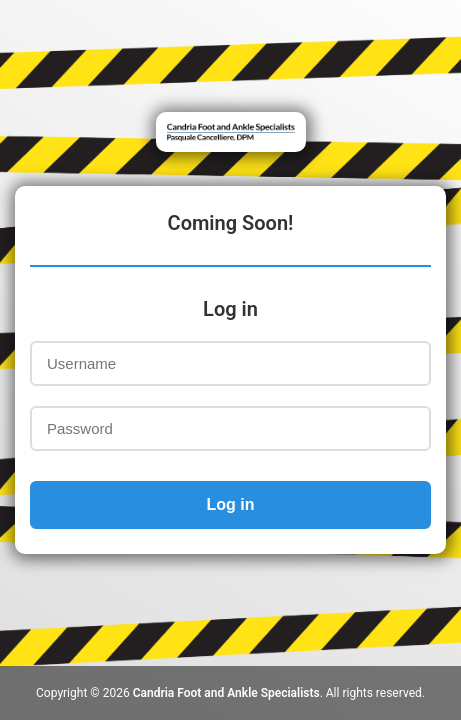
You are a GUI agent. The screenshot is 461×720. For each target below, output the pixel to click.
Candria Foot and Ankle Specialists (226, 693)
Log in (231, 504)
